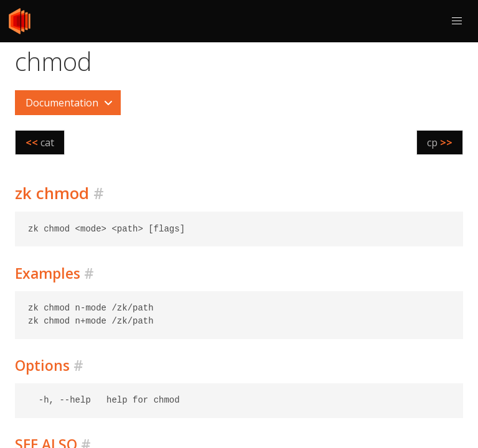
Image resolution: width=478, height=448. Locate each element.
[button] (457, 21)
